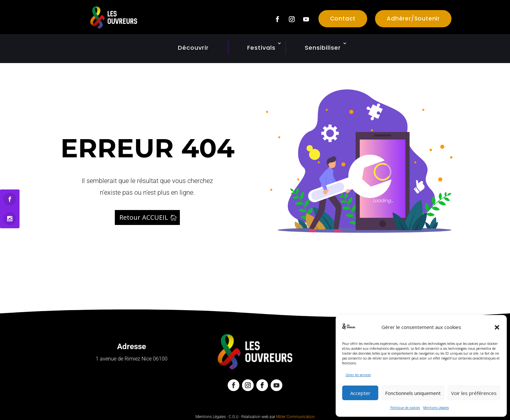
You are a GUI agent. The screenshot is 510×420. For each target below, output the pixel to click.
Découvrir (193, 48)
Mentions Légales (436, 408)
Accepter (360, 393)
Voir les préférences (474, 393)
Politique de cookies (405, 408)
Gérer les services (358, 375)
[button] (497, 327)
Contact (343, 19)
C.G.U (234, 417)
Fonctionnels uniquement (413, 393)
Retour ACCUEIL (144, 217)
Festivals (261, 48)
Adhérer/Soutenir (413, 19)
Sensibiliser (323, 48)
